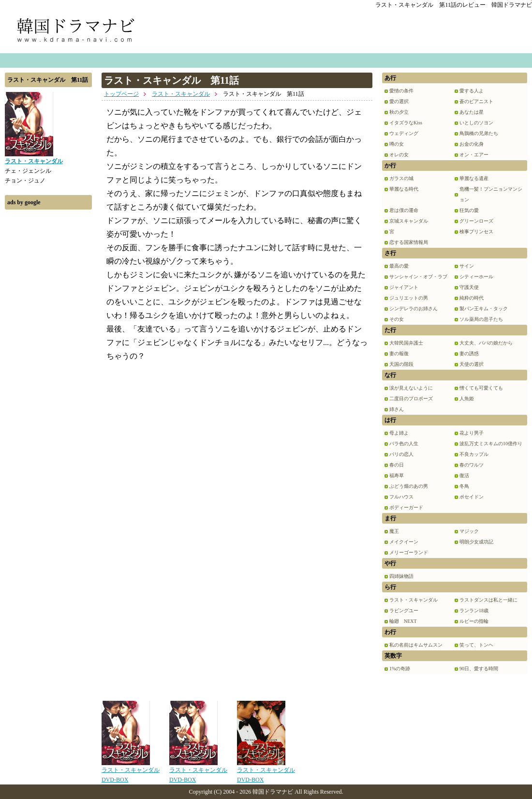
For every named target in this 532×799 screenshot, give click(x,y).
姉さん (397, 409)
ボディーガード (406, 507)
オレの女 (399, 155)
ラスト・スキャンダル (181, 94)
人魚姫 (467, 399)
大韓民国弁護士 (406, 343)
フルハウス (401, 497)
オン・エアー (474, 155)
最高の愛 (399, 266)
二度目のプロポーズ (411, 399)
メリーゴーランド (409, 552)
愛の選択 (399, 101)
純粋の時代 (472, 298)
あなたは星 (472, 112)
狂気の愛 (469, 210)
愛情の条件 (401, 91)
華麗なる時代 (404, 189)
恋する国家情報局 (409, 242)
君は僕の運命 (404, 210)
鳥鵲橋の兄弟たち (479, 133)
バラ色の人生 (404, 444)
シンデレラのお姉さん (414, 309)
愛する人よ (472, 91)
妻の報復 (399, 354)
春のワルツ (472, 465)
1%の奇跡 (400, 669)
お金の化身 (472, 144)
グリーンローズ (476, 221)
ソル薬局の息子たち (481, 319)
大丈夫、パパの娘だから (486, 343)
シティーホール (476, 277)
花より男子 (472, 433)
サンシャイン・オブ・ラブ (418, 277)
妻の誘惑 (469, 354)
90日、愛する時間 (479, 669)
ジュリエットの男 (409, 298)
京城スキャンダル (409, 221)
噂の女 (397, 144)
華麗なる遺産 (474, 178)
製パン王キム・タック (484, 309)
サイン (467, 266)
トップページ (121, 94)
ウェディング (404, 133)
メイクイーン (404, 542)
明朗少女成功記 (476, 542)
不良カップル (474, 454)
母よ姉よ (399, 433)
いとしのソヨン (476, 123)
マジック (469, 531)
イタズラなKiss (406, 123)
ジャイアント (404, 287)
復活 (464, 475)
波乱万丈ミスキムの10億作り (491, 444)
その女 (397, 319)
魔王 (394, 531)
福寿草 (397, 475)
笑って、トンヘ (476, 645)
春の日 (397, 465)
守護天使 (469, 287)
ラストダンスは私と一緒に (488, 600)
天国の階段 (401, 364)
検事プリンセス (476, 232)
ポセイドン (472, 497)
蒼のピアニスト (476, 101)
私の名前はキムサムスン (416, 645)
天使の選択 (472, 364)
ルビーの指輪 (474, 621)
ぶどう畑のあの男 (409, 486)
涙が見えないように (411, 388)
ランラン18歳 (474, 611)
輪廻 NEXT (403, 621)
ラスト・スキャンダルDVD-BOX (131, 771)
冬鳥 (464, 486)
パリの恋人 (401, 454)
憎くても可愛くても (481, 388)
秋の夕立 (399, 112)
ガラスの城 (401, 178)
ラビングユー (404, 611)
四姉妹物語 (401, 576)
